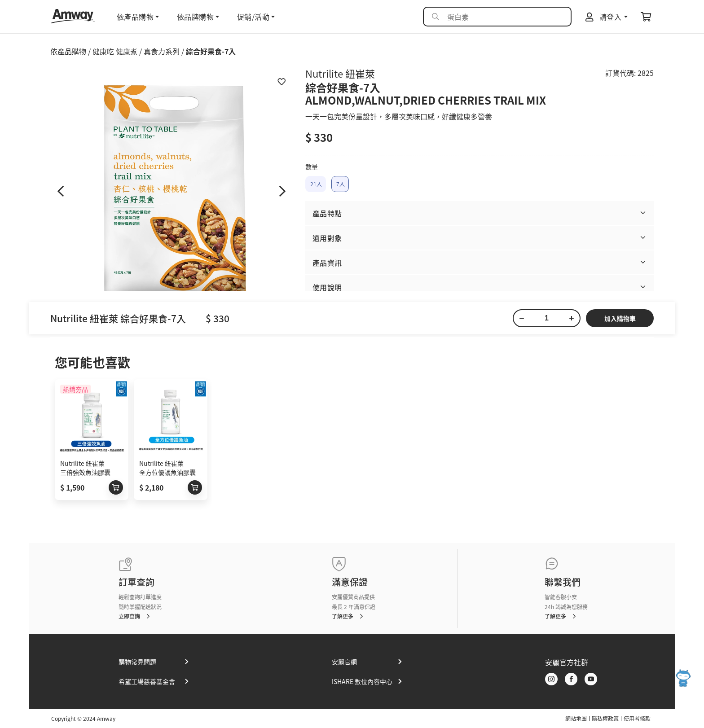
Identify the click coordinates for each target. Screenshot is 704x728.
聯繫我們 (563, 582)
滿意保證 (350, 582)
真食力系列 (162, 51)
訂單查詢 (136, 582)
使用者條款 (637, 719)
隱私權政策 (605, 719)
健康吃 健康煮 (115, 51)
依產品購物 (68, 51)
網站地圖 (576, 719)
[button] (480, 213)
